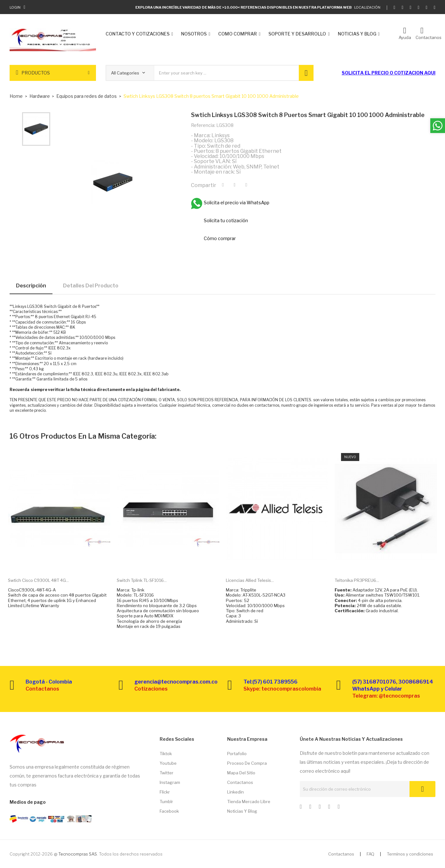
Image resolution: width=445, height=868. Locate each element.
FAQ (370, 854)
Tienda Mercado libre (249, 802)
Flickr (165, 792)
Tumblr (166, 802)
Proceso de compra (247, 763)
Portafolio (237, 754)
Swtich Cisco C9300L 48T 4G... (38, 580)
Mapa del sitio (241, 773)
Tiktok (166, 754)
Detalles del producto (91, 286)
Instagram (170, 782)
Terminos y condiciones (410, 854)
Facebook (169, 811)
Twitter (167, 773)
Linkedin (235, 792)
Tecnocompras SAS (78, 854)
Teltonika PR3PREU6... (357, 580)
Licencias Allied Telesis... (250, 580)
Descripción (31, 286)
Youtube (168, 763)
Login (15, 7)
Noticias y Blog (242, 811)
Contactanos (240, 782)
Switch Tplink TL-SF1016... (142, 580)
